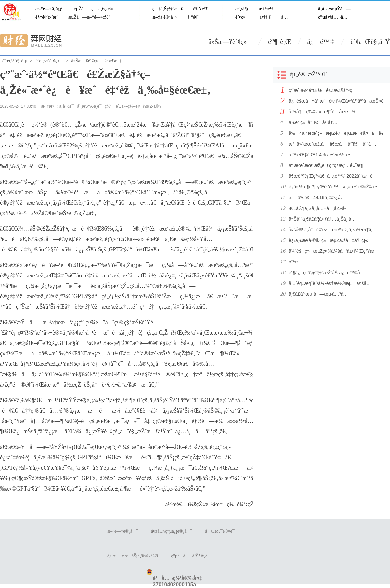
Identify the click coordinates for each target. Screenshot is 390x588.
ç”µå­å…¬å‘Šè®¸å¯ (192, 556)
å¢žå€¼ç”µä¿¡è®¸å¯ (172, 531)
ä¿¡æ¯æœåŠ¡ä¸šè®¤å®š (133, 556)
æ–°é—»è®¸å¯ (123, 531)
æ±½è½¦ (267, 9)
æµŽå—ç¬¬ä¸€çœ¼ (93, 9)
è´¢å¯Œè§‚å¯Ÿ (370, 42)
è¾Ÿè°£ (201, 9)
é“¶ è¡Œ (279, 42)
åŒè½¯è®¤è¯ (221, 531)
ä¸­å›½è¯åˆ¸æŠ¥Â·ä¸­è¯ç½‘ (85, 106)
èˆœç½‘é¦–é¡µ (15, 61)
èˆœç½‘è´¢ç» (49, 61)
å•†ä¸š (265, 17)
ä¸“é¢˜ (193, 17)
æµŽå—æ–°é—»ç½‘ (89, 17)
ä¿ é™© (321, 42)
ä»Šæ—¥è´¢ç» (230, 42)
